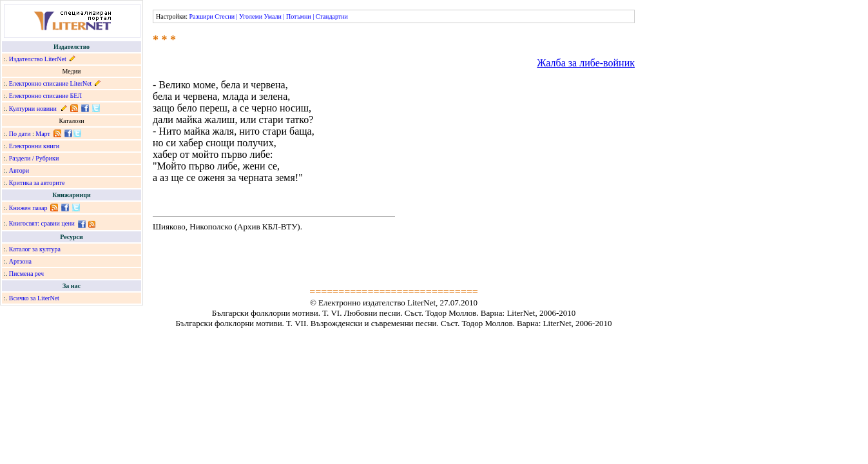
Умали (273, 16)
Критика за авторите (37, 183)
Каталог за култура (35, 249)
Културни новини (33, 109)
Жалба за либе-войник (586, 63)
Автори (19, 170)
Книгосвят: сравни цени (42, 223)
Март (43, 134)
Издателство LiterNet (38, 59)
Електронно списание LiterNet (51, 83)
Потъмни (299, 16)
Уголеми (251, 16)
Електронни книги (34, 146)
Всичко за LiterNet (34, 298)
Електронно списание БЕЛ (45, 96)
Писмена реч (26, 274)
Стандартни (332, 16)
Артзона (20, 261)
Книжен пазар (28, 208)
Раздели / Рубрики (34, 158)
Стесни (225, 16)
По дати (20, 134)
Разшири (201, 16)
